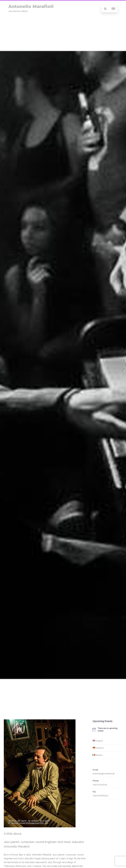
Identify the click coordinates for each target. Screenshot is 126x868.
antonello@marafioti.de (104, 774)
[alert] (107, 730)
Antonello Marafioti (31, 6)
